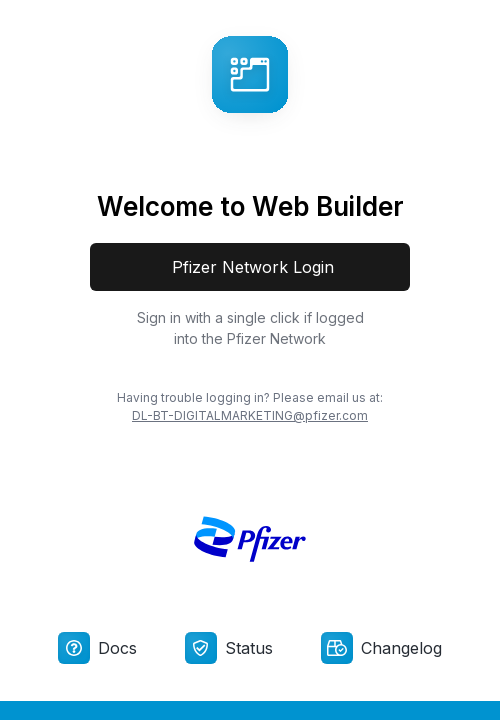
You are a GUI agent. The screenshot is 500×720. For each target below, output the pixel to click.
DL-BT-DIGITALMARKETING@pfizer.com (250, 415)
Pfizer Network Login (250, 267)
